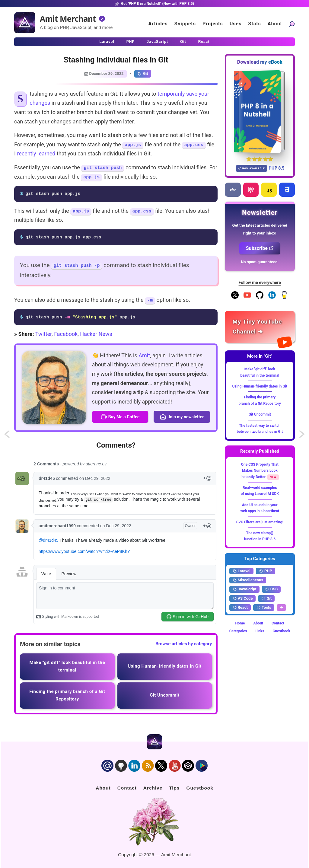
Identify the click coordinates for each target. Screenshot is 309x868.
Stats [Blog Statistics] (254, 24)
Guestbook (281, 631)
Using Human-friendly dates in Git (260, 386)
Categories (238, 631)
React (240, 608)
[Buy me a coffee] (284, 298)
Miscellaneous (248, 580)
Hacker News (96, 334)
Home (240, 623)
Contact (278, 623)
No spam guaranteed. (260, 262)
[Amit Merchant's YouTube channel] (260, 327)
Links (260, 631)
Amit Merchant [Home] (68, 19)
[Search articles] (292, 24)
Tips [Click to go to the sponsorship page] (174, 788)
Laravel (241, 571)
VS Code (243, 598)
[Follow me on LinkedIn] (272, 298)
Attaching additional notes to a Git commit (13, 436)
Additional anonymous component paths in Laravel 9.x (302, 436)
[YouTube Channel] (247, 298)
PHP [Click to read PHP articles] (131, 42)
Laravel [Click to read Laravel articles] (107, 42)
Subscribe (260, 248)
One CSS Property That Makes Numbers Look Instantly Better (260, 471)
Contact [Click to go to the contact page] (127, 788)
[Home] (25, 23)
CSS (271, 589)
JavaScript (244, 589)
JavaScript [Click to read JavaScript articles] (157, 42)
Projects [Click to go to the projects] (213, 24)
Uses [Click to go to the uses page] (236, 24)
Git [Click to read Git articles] (183, 42)
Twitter (43, 334)
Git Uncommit (260, 414)
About (258, 623)
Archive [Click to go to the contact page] (153, 788)
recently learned (36, 153)
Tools (264, 608)
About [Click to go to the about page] (275, 24)
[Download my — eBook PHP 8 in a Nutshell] (260, 112)
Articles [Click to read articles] (158, 24)
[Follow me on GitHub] (260, 298)
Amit (144, 355)
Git (143, 74)
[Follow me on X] (235, 298)
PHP (266, 571)
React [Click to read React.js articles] (204, 42)
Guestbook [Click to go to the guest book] (200, 788)
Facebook (66, 334)
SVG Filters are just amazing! (260, 522)
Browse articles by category (184, 644)
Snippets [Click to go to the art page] (185, 24)
